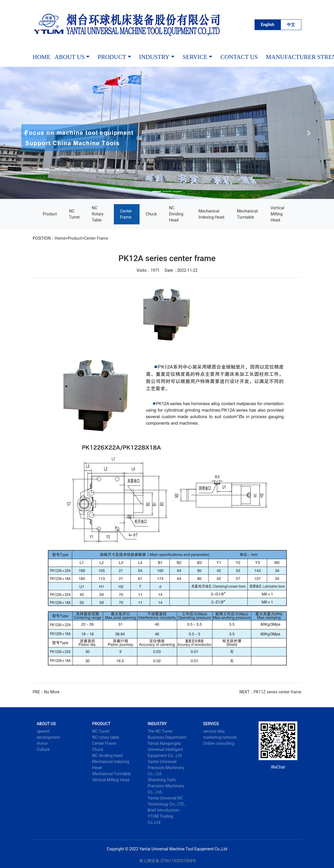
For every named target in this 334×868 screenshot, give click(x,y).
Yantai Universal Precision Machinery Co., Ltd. (166, 768)
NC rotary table (98, 214)
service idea (214, 731)
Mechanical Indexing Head (211, 214)
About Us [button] (70, 57)
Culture (43, 749)
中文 (291, 25)
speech (43, 731)
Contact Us (239, 57)
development (48, 737)
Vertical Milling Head (278, 214)
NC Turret (74, 214)
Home (60, 238)
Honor (42, 743)
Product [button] (112, 57)
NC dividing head (176, 214)
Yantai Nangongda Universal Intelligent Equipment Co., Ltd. (165, 749)
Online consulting (219, 743)
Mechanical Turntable (247, 214)
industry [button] (154, 57)
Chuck (151, 214)
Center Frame (126, 214)
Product (50, 214)
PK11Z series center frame (278, 692)
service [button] (195, 57)
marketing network (220, 737)
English (268, 25)
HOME (42, 57)
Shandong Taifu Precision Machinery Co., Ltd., (166, 786)
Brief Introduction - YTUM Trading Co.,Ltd (164, 816)
